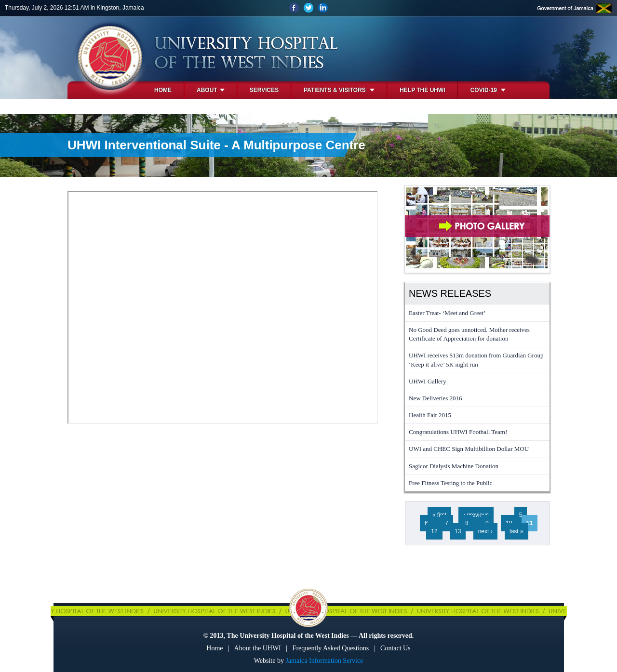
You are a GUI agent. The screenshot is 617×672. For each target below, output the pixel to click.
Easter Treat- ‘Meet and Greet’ (447, 313)
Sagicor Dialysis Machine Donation (454, 466)
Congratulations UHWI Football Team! (458, 432)
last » (516, 531)
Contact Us (396, 648)
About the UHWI (258, 648)
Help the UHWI (422, 90)
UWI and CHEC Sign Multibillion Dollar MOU (469, 449)
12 (434, 531)
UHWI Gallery (428, 381)
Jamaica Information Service (324, 661)
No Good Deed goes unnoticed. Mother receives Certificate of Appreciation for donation (469, 334)
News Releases (450, 293)
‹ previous (476, 515)
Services (264, 90)
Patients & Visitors (339, 90)
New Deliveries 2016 (435, 398)
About (211, 90)
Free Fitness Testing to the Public (450, 483)
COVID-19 (488, 90)
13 (458, 531)
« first (439, 515)
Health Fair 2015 (430, 415)
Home (163, 90)
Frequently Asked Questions (331, 648)
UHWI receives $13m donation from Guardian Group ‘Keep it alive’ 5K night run (476, 360)
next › (485, 531)
